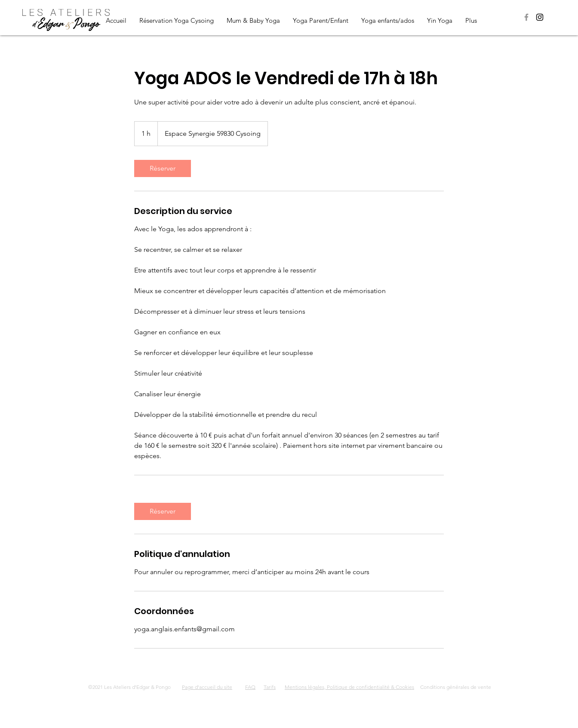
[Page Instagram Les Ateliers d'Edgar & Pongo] (540, 17)
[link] (163, 168)
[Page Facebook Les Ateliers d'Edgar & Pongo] (526, 17)
